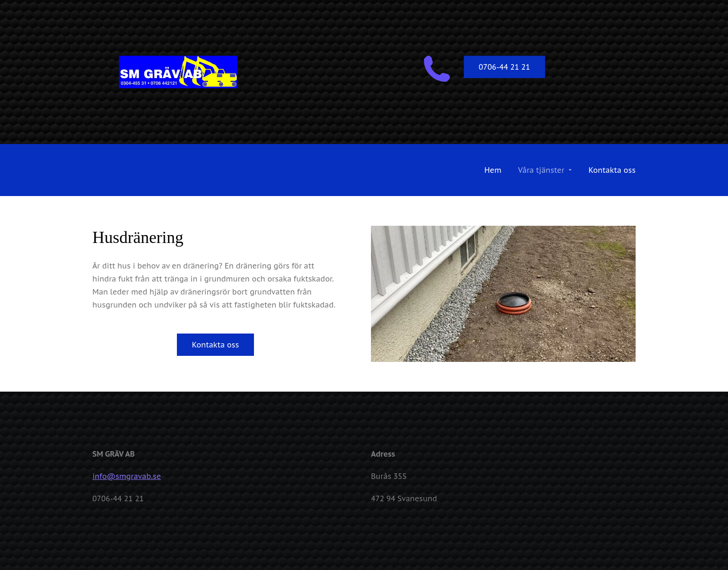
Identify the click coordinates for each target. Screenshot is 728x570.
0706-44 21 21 (504, 67)
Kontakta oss (215, 345)
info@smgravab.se (127, 476)
